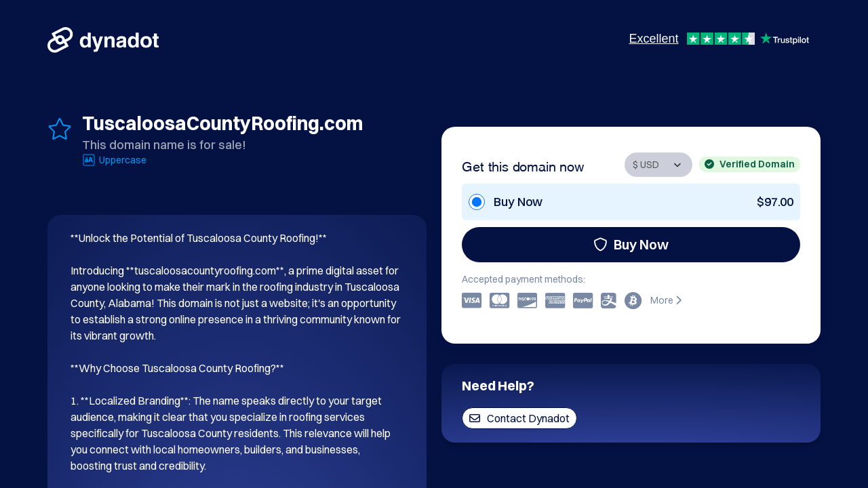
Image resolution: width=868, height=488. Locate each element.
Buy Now (631, 244)
